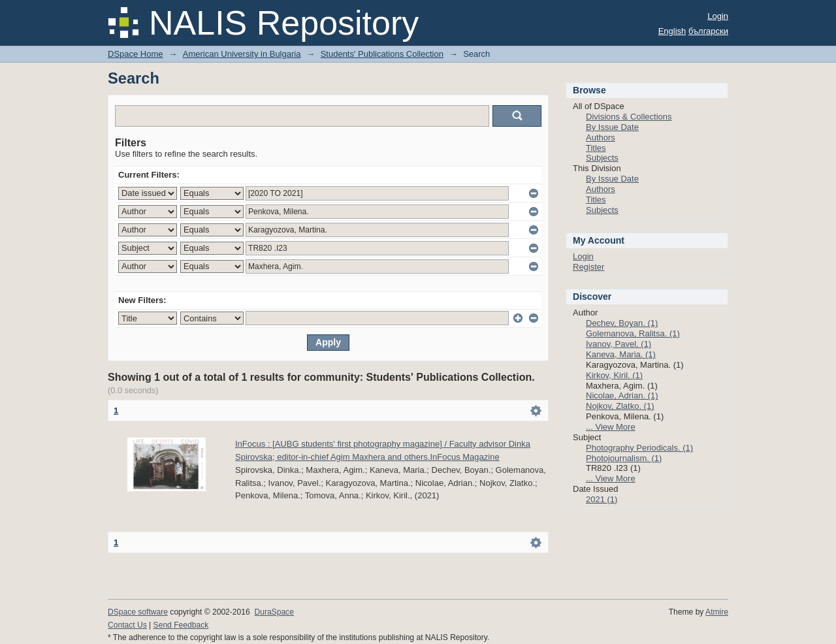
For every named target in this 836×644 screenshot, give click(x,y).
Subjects (602, 158)
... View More (611, 427)
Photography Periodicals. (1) (639, 448)
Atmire (717, 612)
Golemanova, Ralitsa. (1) (633, 333)
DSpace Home (136, 54)
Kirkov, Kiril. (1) (614, 375)
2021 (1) (602, 499)
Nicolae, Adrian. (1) (622, 395)
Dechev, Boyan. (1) (622, 323)
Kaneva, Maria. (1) (621, 354)
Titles (596, 148)
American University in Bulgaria (242, 54)
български (708, 31)
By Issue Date (612, 127)
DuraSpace (274, 612)
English (672, 31)
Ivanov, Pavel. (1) (619, 344)
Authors (601, 137)
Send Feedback (181, 625)
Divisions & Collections (629, 117)
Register (588, 267)
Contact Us (127, 625)
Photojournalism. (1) (624, 458)
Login (718, 16)
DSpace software (138, 612)
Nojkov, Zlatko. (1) (620, 406)
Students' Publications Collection (382, 54)
